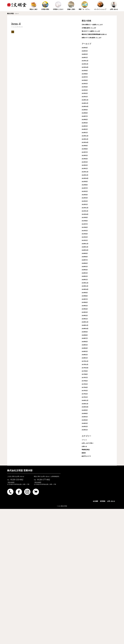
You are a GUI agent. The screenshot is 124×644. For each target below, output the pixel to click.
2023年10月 (85, 142)
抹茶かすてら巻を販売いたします (92, 38)
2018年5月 (85, 345)
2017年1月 (85, 397)
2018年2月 (85, 355)
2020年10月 (85, 250)
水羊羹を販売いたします (89, 28)
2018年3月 (85, 352)
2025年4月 (85, 87)
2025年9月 (85, 71)
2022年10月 (85, 178)
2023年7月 (85, 152)
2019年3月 (85, 312)
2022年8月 (85, 185)
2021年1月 (85, 240)
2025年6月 (85, 80)
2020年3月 (85, 273)
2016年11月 (85, 404)
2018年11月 (85, 325)
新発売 (84, 453)
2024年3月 (85, 126)
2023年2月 (85, 165)
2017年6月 (85, 381)
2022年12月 (85, 172)
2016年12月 (85, 400)
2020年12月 (85, 244)
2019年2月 (85, 316)
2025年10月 (85, 67)
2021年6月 (85, 227)
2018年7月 (85, 338)
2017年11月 (85, 365)
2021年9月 (85, 218)
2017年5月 (85, 384)
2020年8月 (85, 257)
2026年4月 (85, 48)
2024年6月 (85, 120)
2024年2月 (85, 129)
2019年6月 (85, 302)
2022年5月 (85, 191)
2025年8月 (85, 74)
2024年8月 (85, 113)
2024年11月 (85, 103)
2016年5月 (85, 417)
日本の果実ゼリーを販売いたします (92, 25)
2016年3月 (85, 423)
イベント (84, 440)
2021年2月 (85, 237)
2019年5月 (85, 306)
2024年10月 (85, 107)
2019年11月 (85, 286)
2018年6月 (85, 342)
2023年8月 (85, 149)
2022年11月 (85, 175)
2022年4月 (85, 195)
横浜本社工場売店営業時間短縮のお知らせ (94, 34)
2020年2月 (85, 276)
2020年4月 (85, 270)
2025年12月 (85, 61)
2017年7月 (85, 378)
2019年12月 (85, 283)
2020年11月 (85, 247)
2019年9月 (85, 293)
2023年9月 (85, 146)
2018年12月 (85, 322)
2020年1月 (85, 280)
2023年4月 (85, 159)
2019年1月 (85, 319)
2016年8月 (85, 414)
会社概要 (95, 501)
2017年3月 (85, 391)
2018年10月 (85, 329)
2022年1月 (85, 204)
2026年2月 (85, 54)
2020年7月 (85, 260)
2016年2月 (85, 427)
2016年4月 (85, 420)
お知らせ (84, 446)
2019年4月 (85, 309)
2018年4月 (85, 348)
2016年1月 (85, 430)
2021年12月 (85, 208)
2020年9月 (85, 253)
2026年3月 (85, 51)
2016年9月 (85, 410)
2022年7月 (85, 188)
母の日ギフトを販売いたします (91, 31)
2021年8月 (85, 221)
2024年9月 (85, 110)
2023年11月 (85, 139)
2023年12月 (85, 136)
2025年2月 (85, 93)
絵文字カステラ (86, 456)
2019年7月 (85, 299)
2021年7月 (85, 224)
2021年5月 (85, 231)
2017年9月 (85, 371)
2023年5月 (85, 156)
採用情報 (103, 501)
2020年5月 (85, 267)
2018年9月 (85, 332)
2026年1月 (85, 58)
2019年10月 (85, 289)
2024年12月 (85, 100)
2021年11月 (85, 211)
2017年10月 (85, 368)
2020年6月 (85, 263)
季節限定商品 (86, 450)
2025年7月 (85, 77)
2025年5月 (85, 84)
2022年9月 (85, 182)
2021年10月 (85, 214)
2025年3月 (85, 90)
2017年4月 (85, 387)
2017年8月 (85, 374)
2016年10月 (85, 407)
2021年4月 (85, 234)
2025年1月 (85, 97)
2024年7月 (85, 116)
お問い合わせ (111, 501)
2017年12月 (85, 361)
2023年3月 (85, 162)
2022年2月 (85, 201)
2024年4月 (85, 123)
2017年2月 (85, 394)
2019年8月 (85, 296)
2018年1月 (85, 358)
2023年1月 (85, 169)
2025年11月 (85, 64)
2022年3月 (85, 198)
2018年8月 (85, 335)
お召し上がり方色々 (88, 443)
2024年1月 (85, 133)
